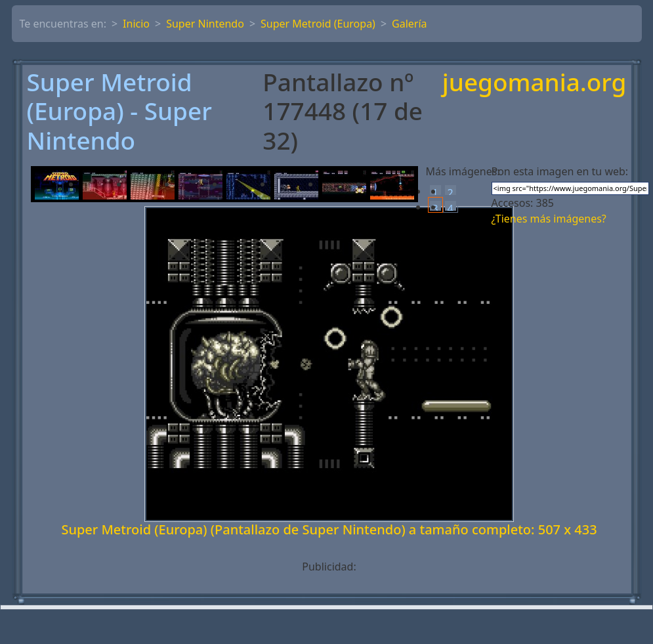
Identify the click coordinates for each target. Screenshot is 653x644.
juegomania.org (535, 83)
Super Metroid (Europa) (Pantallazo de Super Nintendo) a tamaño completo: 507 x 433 (329, 529)
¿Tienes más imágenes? (549, 219)
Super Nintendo (205, 24)
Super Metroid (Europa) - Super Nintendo (119, 111)
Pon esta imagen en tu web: (560, 171)
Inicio (136, 24)
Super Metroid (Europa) (318, 24)
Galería (410, 24)
